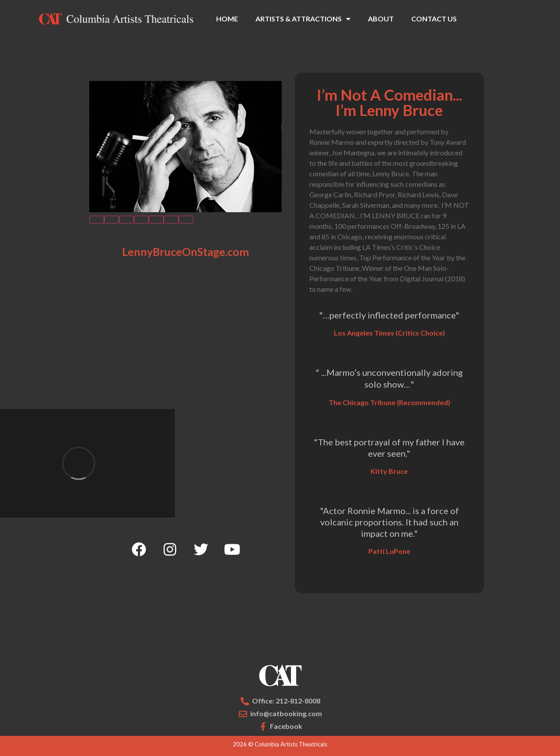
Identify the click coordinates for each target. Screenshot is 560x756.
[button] (97, 220)
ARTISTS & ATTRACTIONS (303, 19)
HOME (227, 19)
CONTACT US (434, 19)
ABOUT (381, 19)
